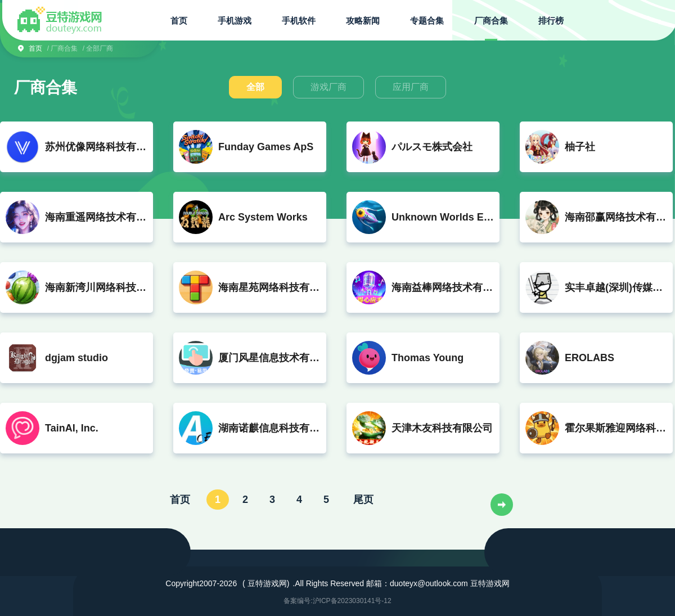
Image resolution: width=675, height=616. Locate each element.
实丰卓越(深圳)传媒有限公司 (616, 287)
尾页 (363, 499)
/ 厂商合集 (63, 48)
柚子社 (580, 147)
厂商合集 (491, 21)
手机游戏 (235, 21)
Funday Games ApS (266, 147)
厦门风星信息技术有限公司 (269, 358)
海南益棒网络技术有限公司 (443, 287)
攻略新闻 (363, 21)
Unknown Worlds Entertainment (443, 217)
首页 (179, 21)
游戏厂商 (328, 87)
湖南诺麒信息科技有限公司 (269, 428)
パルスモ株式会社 (432, 147)
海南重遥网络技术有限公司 (96, 217)
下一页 (502, 505)
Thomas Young (427, 358)
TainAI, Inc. (72, 428)
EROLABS (589, 358)
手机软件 (299, 21)
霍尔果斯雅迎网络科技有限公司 (616, 428)
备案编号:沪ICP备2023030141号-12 (337, 601)
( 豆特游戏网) (266, 583)
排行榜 (551, 21)
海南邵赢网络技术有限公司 (616, 217)
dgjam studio (76, 358)
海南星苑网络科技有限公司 (269, 287)
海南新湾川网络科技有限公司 (96, 287)
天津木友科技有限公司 (442, 428)
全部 (255, 87)
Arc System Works (263, 217)
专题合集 (427, 21)
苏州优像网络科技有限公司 (96, 147)
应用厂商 (411, 87)
